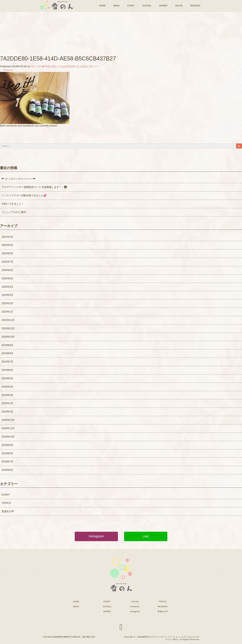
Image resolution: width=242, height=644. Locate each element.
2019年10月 (8, 337)
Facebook (135, 607)
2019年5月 (7, 378)
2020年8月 (7, 253)
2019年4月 (7, 387)
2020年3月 (7, 295)
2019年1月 (7, 412)
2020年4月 (7, 287)
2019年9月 (7, 345)
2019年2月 (7, 403)
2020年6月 (7, 270)
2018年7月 (7, 462)
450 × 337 (36, 66)
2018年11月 (8, 428)
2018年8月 (7, 453)
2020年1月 (7, 312)
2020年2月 (7, 303)
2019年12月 (8, 320)
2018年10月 (8, 437)
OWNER (163, 6)
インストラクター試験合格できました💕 (24, 195)
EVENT (131, 6)
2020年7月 (7, 262)
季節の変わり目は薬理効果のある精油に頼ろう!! (72, 66)
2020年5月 (7, 278)
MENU (116, 6)
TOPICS (6, 503)
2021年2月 (7, 237)
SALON (179, 6)
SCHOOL (147, 6)
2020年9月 (7, 245)
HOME (102, 6)
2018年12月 (8, 420)
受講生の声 (8, 511)
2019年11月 (8, 328)
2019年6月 (7, 370)
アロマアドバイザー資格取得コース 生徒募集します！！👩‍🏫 (34, 187)
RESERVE (195, 6)
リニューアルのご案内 (14, 212)
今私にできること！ (13, 204)
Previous (6, 70)
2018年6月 (7, 470)
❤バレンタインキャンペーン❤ (18, 179)
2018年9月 (7, 445)
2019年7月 (7, 362)
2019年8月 (7, 353)
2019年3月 (7, 395)
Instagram (135, 612)
